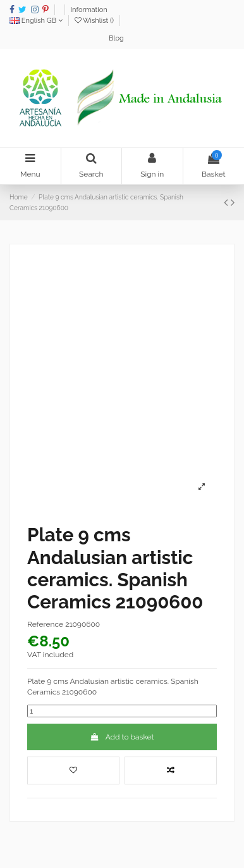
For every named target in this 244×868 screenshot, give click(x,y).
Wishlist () (95, 21)
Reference (45, 624)
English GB (36, 21)
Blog (116, 38)
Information (88, 10)
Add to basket (122, 737)
